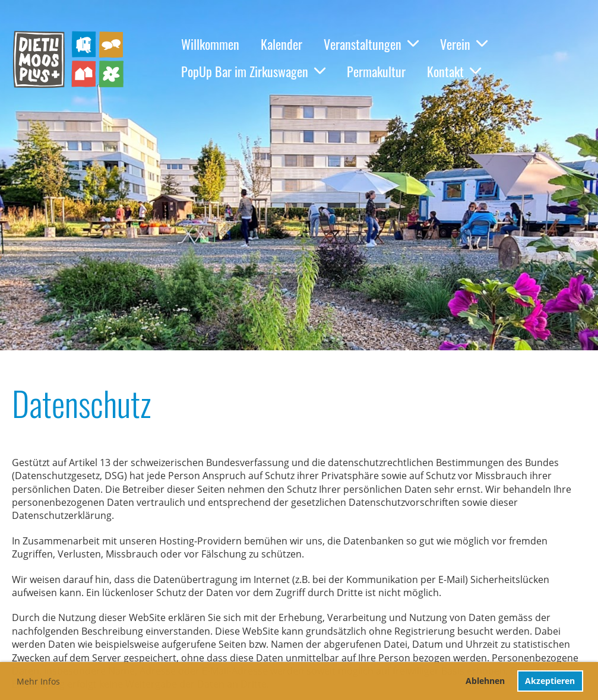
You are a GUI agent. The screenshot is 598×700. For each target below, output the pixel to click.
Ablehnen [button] (485, 681)
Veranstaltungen (371, 44)
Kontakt (454, 71)
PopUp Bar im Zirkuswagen (253, 71)
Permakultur (376, 71)
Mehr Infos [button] (38, 681)
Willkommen (210, 44)
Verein (464, 44)
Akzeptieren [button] (550, 681)
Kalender (281, 44)
